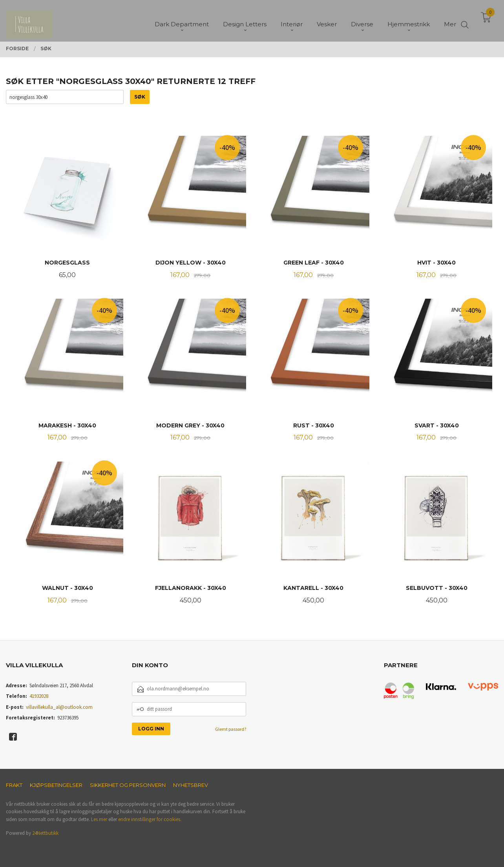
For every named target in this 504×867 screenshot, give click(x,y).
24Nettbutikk (45, 833)
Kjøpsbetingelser (56, 785)
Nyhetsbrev (191, 785)
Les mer (99, 819)
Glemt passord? (231, 729)
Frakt (14, 785)
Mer (450, 20)
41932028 (39, 696)
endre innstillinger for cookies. (150, 819)
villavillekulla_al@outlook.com (59, 707)
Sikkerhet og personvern (128, 785)
